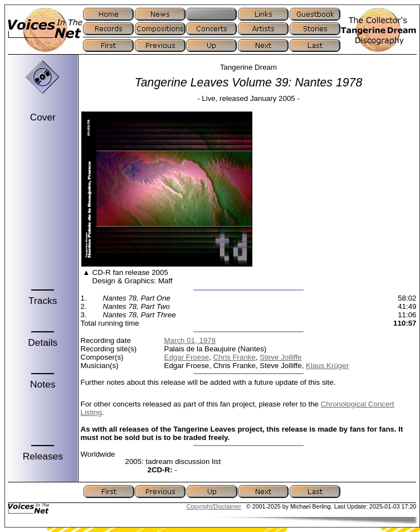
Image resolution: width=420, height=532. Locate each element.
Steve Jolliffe (280, 357)
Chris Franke (235, 357)
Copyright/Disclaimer (214, 506)
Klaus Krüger (327, 366)
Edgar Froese (187, 357)
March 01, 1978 (190, 340)
